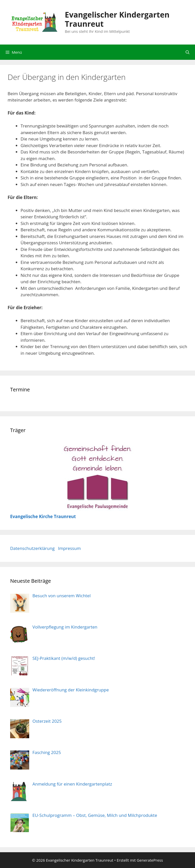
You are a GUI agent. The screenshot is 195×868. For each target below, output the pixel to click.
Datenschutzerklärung (32, 548)
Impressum (69, 548)
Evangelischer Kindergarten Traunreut (117, 19)
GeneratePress (150, 860)
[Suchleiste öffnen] (188, 52)
